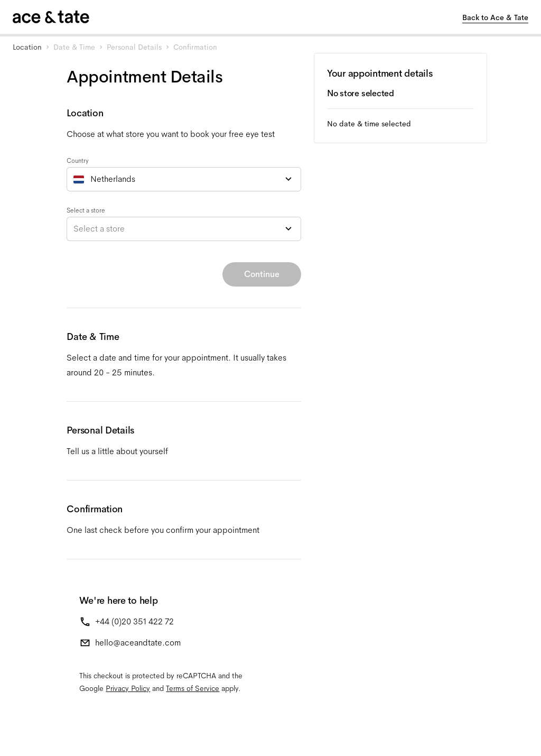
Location (27, 47)
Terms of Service (193, 688)
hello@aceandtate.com (138, 643)
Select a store (86, 210)
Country (78, 161)
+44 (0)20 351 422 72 (134, 621)
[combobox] (184, 179)
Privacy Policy (128, 688)
